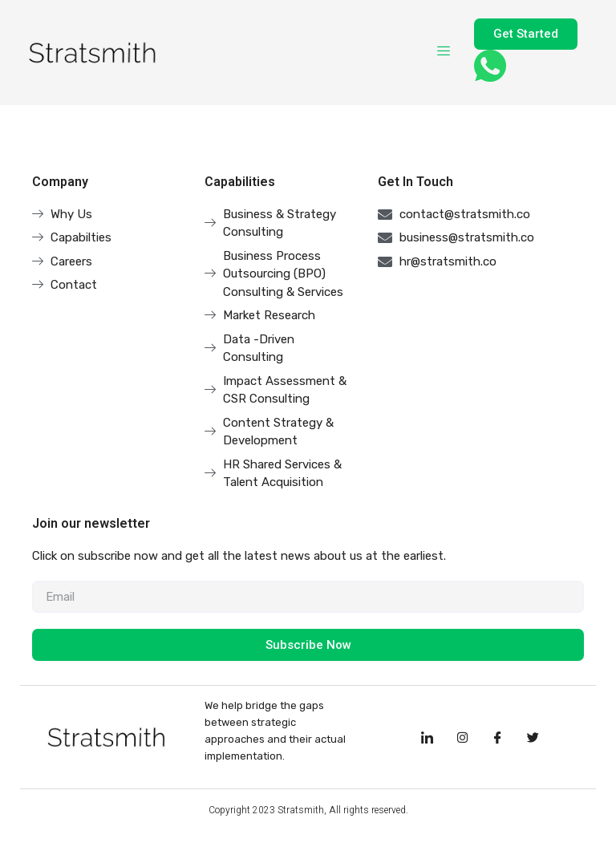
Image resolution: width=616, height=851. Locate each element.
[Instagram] (462, 737)
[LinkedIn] (427, 737)
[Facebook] (497, 737)
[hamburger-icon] (444, 52)
